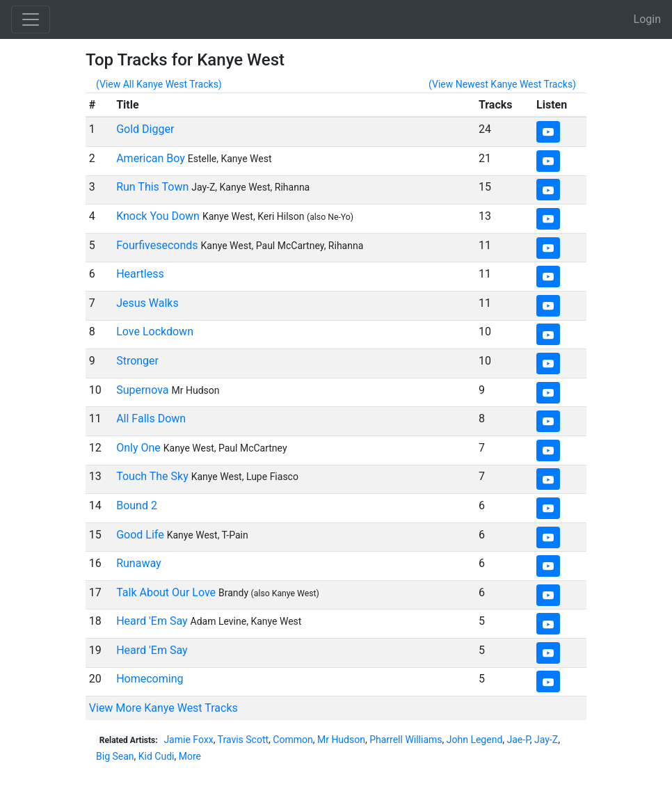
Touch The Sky (152, 476)
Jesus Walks (147, 303)
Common (293, 740)
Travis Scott (243, 740)
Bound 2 (137, 505)
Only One (138, 448)
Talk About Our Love (166, 592)
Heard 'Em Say (152, 621)
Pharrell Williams (406, 740)
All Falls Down (151, 418)
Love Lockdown (155, 332)
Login (647, 19)
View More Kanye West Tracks (163, 708)
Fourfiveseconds (157, 245)
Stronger (137, 361)
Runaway (138, 563)
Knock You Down (158, 216)
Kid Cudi (157, 756)
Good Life (140, 535)
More (190, 756)
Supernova (142, 390)
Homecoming (150, 679)
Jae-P (519, 740)
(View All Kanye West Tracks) (159, 84)
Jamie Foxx (188, 740)
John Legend (475, 740)
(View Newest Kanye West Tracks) (502, 84)
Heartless (140, 274)
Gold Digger (145, 129)
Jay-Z (546, 740)
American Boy (151, 158)
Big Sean (115, 756)
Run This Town (152, 187)
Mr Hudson (341, 740)
